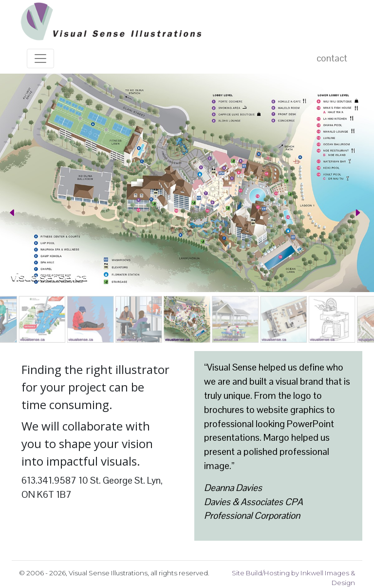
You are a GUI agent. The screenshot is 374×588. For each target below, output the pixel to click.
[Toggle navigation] (40, 59)
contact (332, 58)
